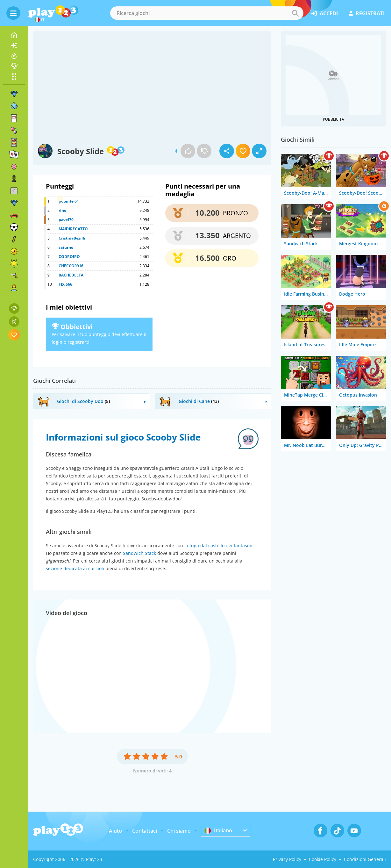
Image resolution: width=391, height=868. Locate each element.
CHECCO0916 (71, 266)
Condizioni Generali (365, 859)
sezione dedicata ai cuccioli (75, 568)
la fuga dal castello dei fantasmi (218, 545)
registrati (367, 13)
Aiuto (115, 831)
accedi (325, 13)
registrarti (78, 342)
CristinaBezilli (72, 238)
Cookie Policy (323, 859)
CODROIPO (69, 257)
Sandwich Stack (139, 553)
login (57, 342)
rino (62, 210)
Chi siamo (179, 831)
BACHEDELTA (71, 275)
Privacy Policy (287, 859)
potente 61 (69, 201)
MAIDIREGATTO (73, 229)
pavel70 (66, 220)
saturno (66, 247)
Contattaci (145, 831)
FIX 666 (65, 284)
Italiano (218, 830)
